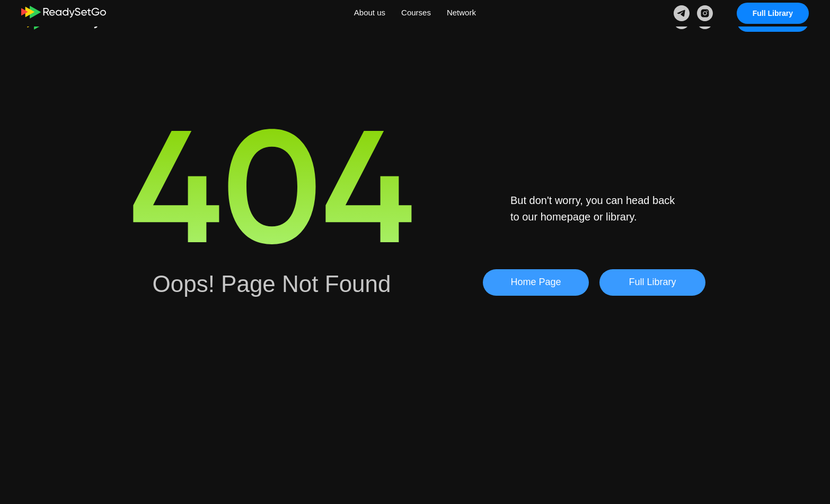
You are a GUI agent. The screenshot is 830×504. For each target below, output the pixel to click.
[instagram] (705, 21)
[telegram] (682, 21)
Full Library (773, 21)
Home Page (536, 282)
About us (364, 21)
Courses (416, 21)
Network (467, 21)
